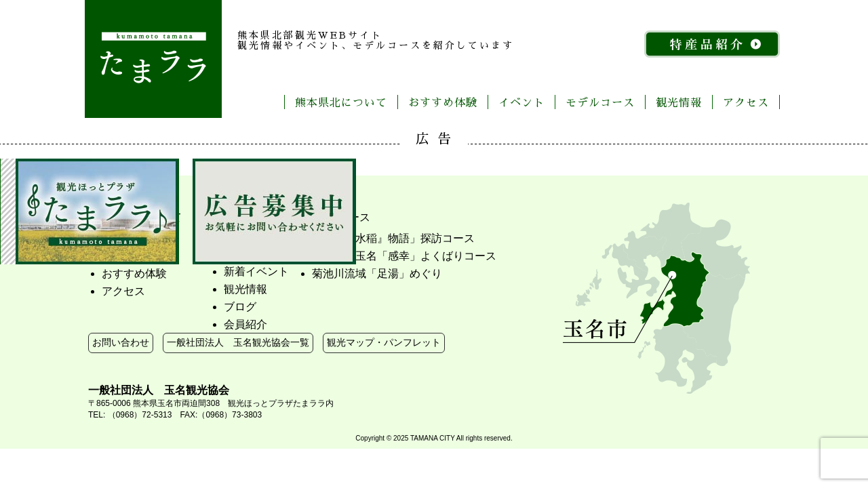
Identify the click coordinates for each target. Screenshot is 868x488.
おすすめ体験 (443, 102)
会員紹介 (245, 324)
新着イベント (256, 271)
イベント (521, 102)
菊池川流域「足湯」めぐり (377, 273)
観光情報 (679, 102)
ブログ (240, 307)
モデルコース (600, 102)
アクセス (746, 102)
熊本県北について (341, 102)
